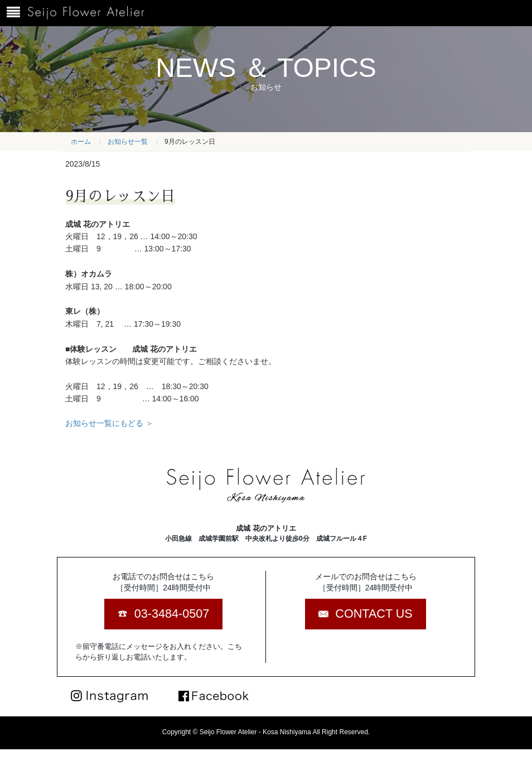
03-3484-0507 (172, 614)
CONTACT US (374, 614)
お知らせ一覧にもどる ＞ (109, 423)
